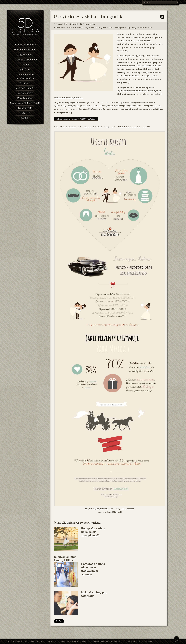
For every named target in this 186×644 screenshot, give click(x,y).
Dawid (75, 24)
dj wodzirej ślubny (75, 27)
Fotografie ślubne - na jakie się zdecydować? (94, 532)
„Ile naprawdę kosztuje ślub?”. (68, 97)
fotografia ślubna (105, 27)
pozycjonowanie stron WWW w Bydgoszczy (127, 641)
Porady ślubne (89, 24)
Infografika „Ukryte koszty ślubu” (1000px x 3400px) (76, 119)
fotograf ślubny (90, 27)
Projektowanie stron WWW (100, 641)
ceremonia (61, 27)
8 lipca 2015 (62, 24)
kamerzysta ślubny (122, 27)
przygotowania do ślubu (142, 27)
